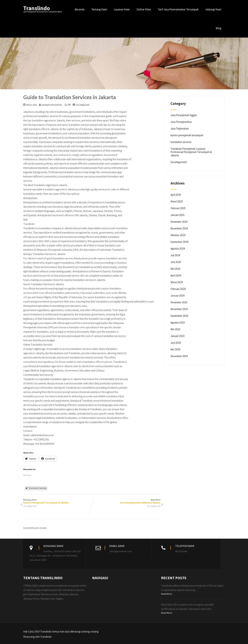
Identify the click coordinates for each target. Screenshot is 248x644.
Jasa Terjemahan (180, 129)
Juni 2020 (176, 343)
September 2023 (179, 316)
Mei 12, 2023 (32, 105)
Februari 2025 (178, 208)
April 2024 (176, 275)
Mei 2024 (175, 269)
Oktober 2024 (178, 235)
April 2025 (176, 195)
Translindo (37, 8)
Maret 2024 (177, 282)
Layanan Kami (122, 9)
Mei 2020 (175, 349)
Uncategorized (83, 105)
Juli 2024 (175, 255)
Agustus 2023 (178, 323)
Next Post (126, 501)
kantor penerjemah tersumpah (187, 135)
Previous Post (58, 501)
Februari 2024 (178, 289)
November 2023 (179, 309)
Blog (219, 28)
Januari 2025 (177, 215)
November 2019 (179, 356)
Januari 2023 (177, 336)
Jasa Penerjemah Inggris (184, 115)
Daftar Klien (144, 9)
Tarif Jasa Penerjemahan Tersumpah (178, 9)
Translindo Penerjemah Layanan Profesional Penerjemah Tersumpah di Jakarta (191, 152)
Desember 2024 (179, 222)
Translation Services (38, 488)
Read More (166, 594)
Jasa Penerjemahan (181, 122)
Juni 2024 (176, 262)
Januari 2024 (178, 296)
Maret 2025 (177, 201)
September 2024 (179, 242)
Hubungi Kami (213, 9)
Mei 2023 (175, 329)
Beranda (80, 9)
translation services (181, 142)
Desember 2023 (179, 302)
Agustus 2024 (178, 249)
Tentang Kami (99, 9)
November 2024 (179, 228)
